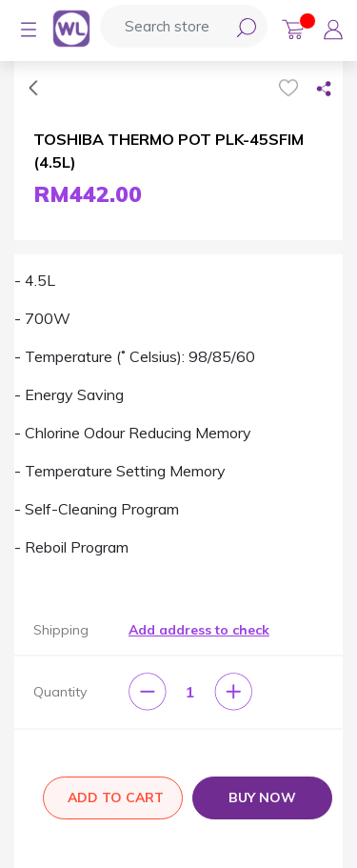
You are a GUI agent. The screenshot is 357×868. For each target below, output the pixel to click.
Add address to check (199, 630)
